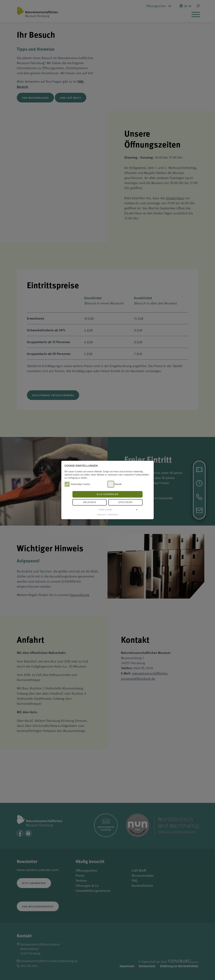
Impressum (101, 515)
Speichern (125, 502)
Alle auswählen (107, 494)
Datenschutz (113, 515)
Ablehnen (90, 502)
